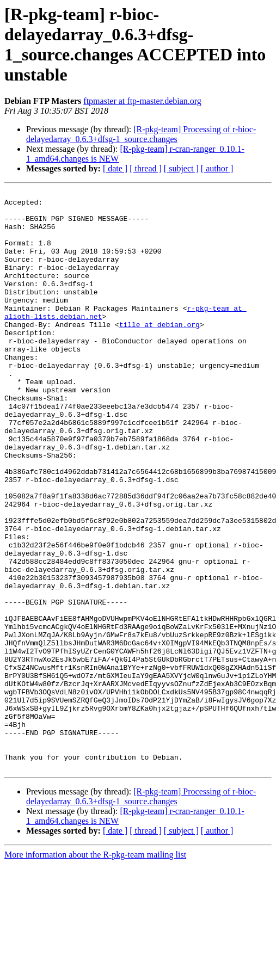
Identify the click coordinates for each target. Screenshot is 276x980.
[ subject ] (181, 168)
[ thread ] (146, 168)
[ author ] (217, 168)
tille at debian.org (160, 352)
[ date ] (115, 168)
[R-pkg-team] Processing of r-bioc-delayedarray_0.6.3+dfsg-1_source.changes (141, 134)
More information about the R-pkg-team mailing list (95, 970)
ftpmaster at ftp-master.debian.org (142, 101)
